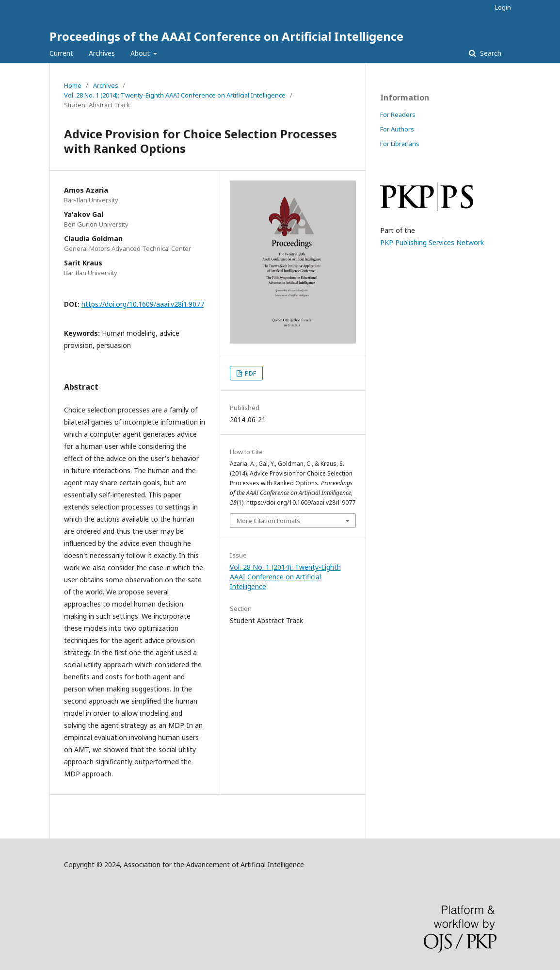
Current (61, 53)
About (141, 53)
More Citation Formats (268, 521)
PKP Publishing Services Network (432, 242)
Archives (102, 53)
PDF (250, 373)
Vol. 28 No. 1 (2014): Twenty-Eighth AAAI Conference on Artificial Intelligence (175, 95)
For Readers (398, 115)
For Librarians (400, 144)
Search (490, 53)
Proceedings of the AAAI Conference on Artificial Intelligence (226, 36)
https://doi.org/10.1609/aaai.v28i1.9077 (143, 304)
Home (73, 85)
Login (503, 7)
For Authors (397, 129)
